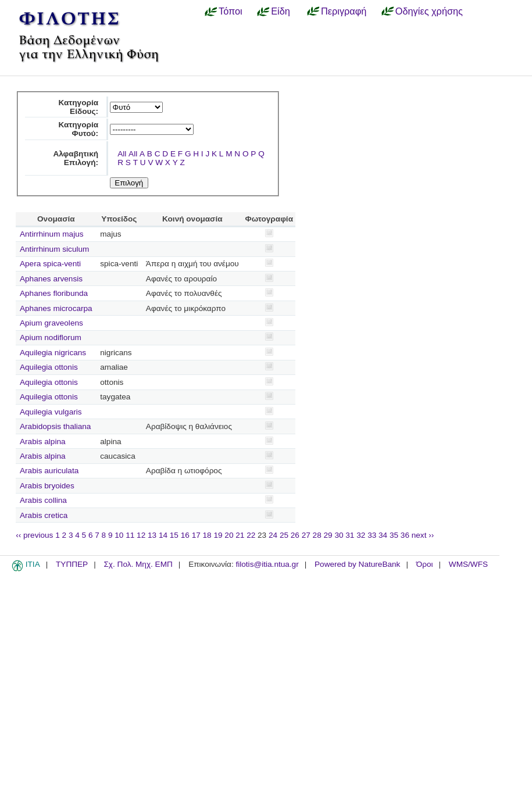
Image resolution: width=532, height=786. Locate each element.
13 (152, 535)
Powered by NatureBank (357, 564)
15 (174, 535)
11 (130, 535)
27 (306, 535)
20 (229, 535)
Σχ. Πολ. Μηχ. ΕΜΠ (138, 564)
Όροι (425, 564)
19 (218, 535)
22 (251, 535)
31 (350, 535)
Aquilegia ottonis (49, 367)
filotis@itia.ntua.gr (267, 564)
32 (361, 535)
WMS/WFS (468, 564)
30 (339, 535)
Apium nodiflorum (51, 337)
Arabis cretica (44, 515)
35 (394, 535)
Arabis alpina (43, 442)
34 (383, 535)
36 (405, 535)
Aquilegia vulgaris (51, 412)
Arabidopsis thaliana (55, 426)
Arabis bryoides (47, 486)
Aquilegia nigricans (53, 353)
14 (163, 535)
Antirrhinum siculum (54, 249)
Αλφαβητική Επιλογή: (76, 158)
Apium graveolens (51, 323)
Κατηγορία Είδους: (78, 107)
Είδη (281, 11)
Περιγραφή (344, 11)
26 (295, 535)
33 (372, 535)
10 (119, 535)
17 (196, 535)
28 (317, 535)
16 (185, 535)
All (122, 154)
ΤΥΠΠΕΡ (72, 564)
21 (240, 535)
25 (284, 535)
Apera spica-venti (50, 264)
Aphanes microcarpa (56, 308)
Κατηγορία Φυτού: (78, 129)
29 (328, 535)
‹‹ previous (34, 535)
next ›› (423, 535)
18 (207, 535)
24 (273, 535)
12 (141, 535)
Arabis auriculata (49, 471)
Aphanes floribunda (54, 293)
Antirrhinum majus (52, 234)
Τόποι (231, 11)
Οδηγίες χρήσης (429, 11)
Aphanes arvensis (51, 279)
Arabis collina (43, 500)
